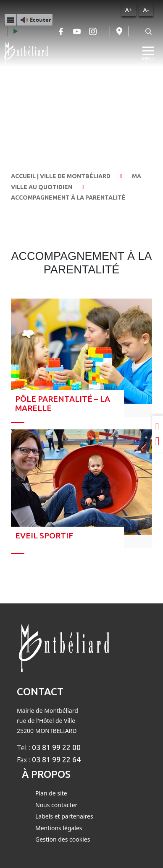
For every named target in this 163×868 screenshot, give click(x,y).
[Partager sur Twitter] (158, 442)
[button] (29, 20)
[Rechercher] (148, 31)
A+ (129, 10)
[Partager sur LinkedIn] (158, 426)
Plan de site (51, 793)
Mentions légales (59, 828)
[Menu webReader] (11, 20)
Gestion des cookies (63, 839)
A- (146, 10)
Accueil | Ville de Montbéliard (61, 176)
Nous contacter (56, 805)
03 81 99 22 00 (56, 747)
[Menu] (148, 54)
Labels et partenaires (64, 816)
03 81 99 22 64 (56, 759)
